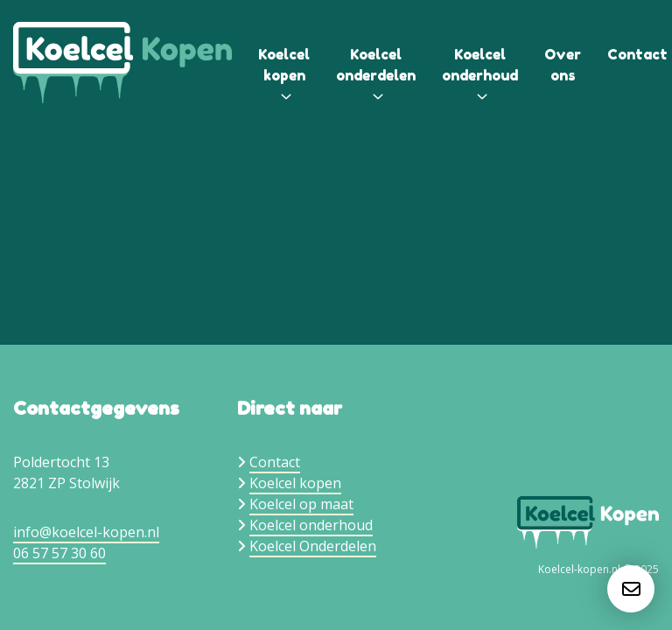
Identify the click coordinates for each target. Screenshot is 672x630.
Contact (637, 54)
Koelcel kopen (295, 483)
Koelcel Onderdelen (313, 546)
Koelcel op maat (301, 504)
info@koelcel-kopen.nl (86, 532)
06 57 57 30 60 (59, 553)
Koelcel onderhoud (311, 525)
